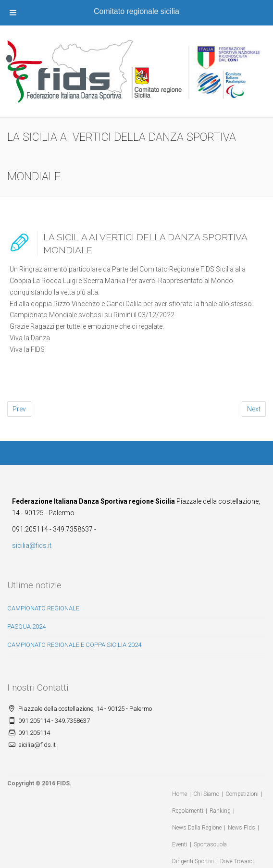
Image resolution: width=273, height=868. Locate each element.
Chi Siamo (206, 794)
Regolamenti (188, 811)
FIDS (63, 783)
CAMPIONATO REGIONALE (43, 608)
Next (254, 409)
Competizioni (242, 794)
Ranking (220, 811)
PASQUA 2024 (26, 626)
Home (180, 794)
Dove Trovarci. (238, 861)
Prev (19, 409)
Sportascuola (210, 844)
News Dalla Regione (197, 828)
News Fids (242, 828)
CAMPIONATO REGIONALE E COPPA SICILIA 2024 (74, 645)
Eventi (180, 844)
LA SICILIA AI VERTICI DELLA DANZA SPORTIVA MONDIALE (145, 243)
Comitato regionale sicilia (136, 11)
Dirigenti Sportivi (193, 861)
